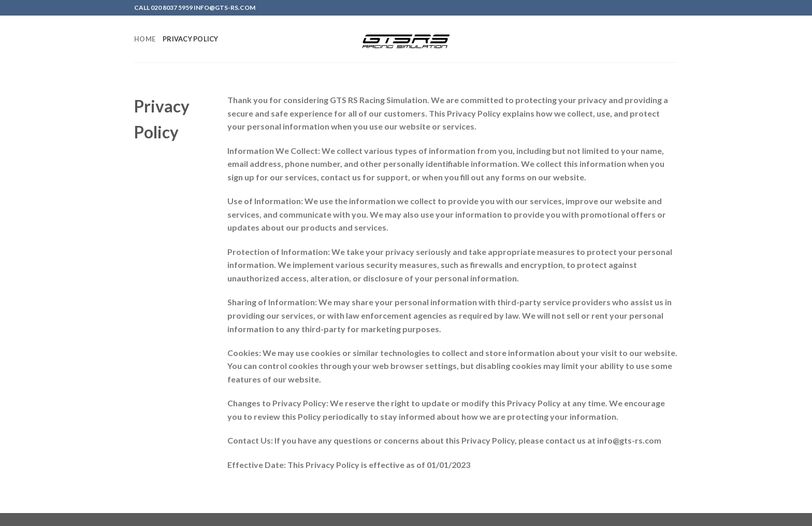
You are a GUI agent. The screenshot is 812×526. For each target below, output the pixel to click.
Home (145, 39)
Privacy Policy (191, 39)
